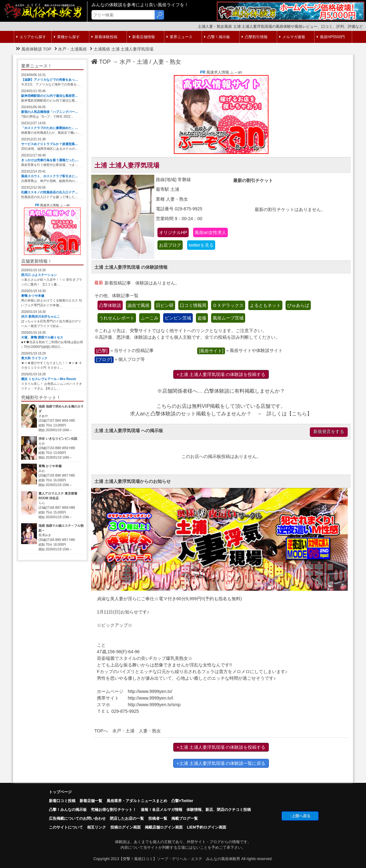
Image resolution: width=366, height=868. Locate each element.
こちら (299, 414)
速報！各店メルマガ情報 (162, 810)
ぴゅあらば (298, 305)
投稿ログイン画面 (126, 827)
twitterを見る (201, 245)
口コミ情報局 (193, 305)
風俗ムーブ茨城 (228, 318)
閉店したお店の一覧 (127, 818)
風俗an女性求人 (210, 232)
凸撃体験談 (110, 305)
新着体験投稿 (104, 37)
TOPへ (101, 731)
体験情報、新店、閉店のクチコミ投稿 (219, 810)
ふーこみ (150, 318)
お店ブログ (170, 245)
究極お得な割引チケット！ (114, 810)
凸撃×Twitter (182, 801)
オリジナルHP (173, 232)
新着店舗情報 (142, 37)
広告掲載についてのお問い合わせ (77, 818)
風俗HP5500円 (331, 37)
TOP (101, 62)
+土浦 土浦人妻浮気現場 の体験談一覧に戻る (221, 763)
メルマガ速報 (292, 37)
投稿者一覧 (158, 818)
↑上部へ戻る (300, 816)
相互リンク (97, 827)
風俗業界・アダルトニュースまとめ (137, 801)
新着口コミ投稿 (62, 801)
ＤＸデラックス (228, 305)
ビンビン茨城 (178, 318)
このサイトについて (66, 827)
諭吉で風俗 (139, 305)
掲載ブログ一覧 (185, 818)
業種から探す (67, 37)
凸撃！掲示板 (217, 37)
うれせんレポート (117, 318)
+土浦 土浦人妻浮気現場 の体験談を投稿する (221, 374)
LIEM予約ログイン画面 (207, 827)
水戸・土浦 (134, 62)
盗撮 (202, 318)
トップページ (60, 792)
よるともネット (265, 305)
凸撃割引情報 (255, 37)
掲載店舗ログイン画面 (164, 827)
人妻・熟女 (167, 62)
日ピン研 (165, 305)
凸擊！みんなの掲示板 (68, 810)
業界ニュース (180, 37)
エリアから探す (31, 37)
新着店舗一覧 (91, 801)
